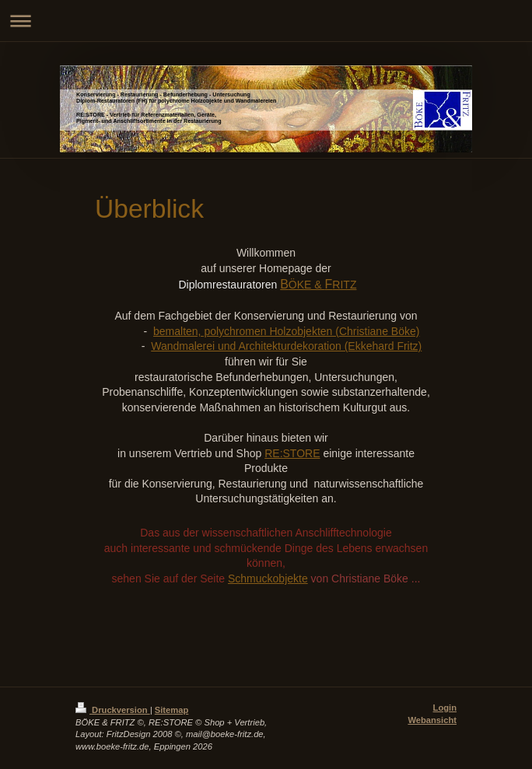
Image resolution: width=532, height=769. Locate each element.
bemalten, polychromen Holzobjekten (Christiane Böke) (286, 331)
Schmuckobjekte (268, 578)
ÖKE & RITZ (318, 285)
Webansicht (432, 720)
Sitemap (172, 710)
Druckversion (113, 710)
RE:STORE (292, 453)
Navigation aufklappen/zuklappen (266, 21)
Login (445, 708)
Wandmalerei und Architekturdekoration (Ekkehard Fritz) (286, 346)
